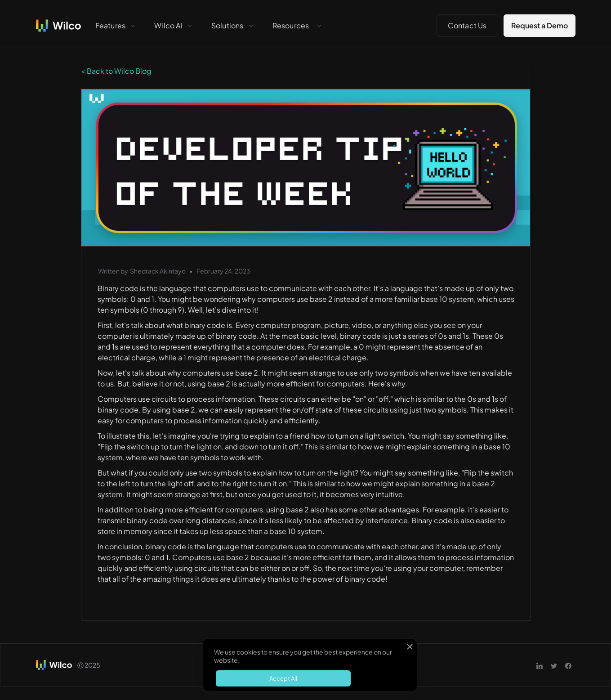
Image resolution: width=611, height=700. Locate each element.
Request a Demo (540, 25)
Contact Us (467, 25)
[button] (116, 26)
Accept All (283, 678)
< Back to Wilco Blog (116, 71)
